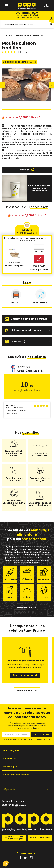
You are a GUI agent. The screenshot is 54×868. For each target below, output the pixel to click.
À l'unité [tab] (27, 231)
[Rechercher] (27, 24)
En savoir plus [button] (25, 608)
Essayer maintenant (25, 675)
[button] (27, 319)
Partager (27, 170)
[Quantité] (39, 246)
